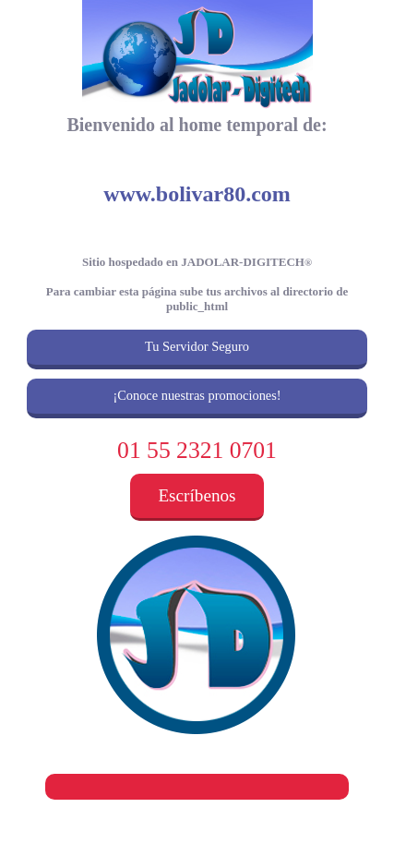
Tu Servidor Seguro (197, 346)
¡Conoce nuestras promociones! (197, 395)
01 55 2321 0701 (197, 450)
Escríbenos (197, 495)
